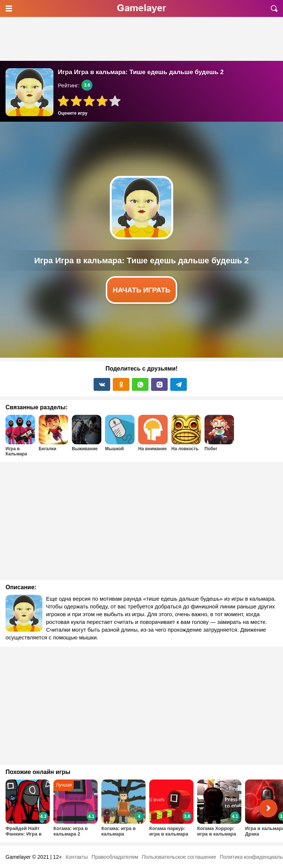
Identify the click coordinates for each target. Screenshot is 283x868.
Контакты (77, 857)
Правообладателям (115, 857)
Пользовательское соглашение (179, 857)
